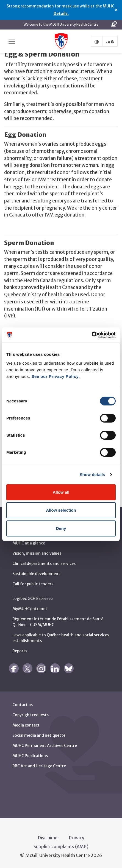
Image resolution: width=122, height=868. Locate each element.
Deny (61, 528)
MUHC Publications (30, 755)
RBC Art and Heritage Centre (39, 766)
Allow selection (61, 510)
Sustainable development (36, 573)
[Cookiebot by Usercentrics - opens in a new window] (92, 335)
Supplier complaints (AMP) (61, 846)
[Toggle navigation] (12, 41)
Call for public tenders (33, 584)
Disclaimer (49, 837)
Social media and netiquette (39, 735)
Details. (61, 14)
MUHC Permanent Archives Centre (45, 745)
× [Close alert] (116, 10)
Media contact (26, 725)
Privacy (77, 837)
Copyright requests (31, 715)
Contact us (23, 704)
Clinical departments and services (44, 563)
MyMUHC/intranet (30, 608)
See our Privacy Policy (55, 376)
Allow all (61, 492)
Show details (92, 475)
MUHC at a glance (29, 543)
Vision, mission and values (37, 553)
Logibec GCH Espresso (33, 598)
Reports (20, 651)
